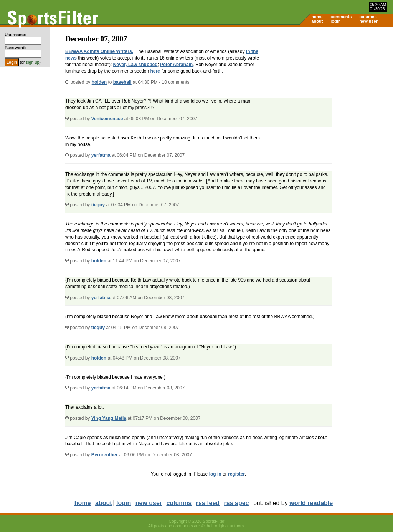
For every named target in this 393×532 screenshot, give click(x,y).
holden (99, 82)
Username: (16, 35)
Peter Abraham (176, 65)
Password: (15, 48)
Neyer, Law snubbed (135, 65)
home (317, 17)
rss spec (237, 503)
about (317, 21)
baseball (122, 82)
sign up (33, 62)
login (335, 21)
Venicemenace (107, 119)
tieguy (98, 205)
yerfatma (101, 155)
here (155, 71)
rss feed (208, 503)
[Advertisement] (328, 87)
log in (215, 474)
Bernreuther (105, 455)
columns (368, 17)
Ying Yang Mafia (109, 418)
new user (368, 21)
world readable (311, 503)
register (236, 474)
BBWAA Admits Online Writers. (99, 51)
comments (341, 17)
